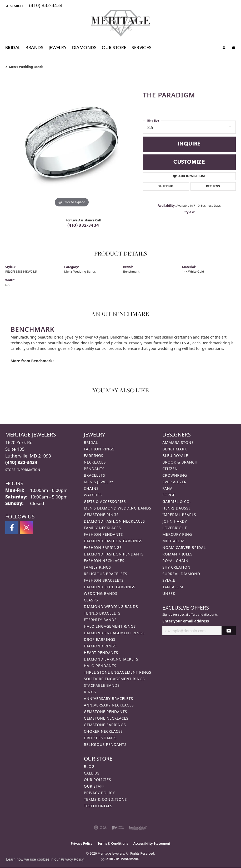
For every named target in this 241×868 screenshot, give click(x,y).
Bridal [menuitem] (91, 442)
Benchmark (131, 271)
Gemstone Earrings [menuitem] (105, 725)
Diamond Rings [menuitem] (100, 646)
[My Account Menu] (224, 49)
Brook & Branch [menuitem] (180, 462)
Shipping (166, 186)
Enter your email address (186, 621)
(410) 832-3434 (83, 226)
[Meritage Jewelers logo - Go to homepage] (121, 23)
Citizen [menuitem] (170, 469)
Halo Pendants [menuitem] (100, 666)
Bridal (13, 48)
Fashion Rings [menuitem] (99, 449)
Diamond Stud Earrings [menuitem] (110, 587)
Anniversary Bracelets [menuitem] (109, 698)
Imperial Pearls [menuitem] (179, 515)
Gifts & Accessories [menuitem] (105, 501)
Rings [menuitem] (90, 692)
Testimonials (98, 806)
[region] (71, 142)
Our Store (114, 48)
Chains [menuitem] (91, 488)
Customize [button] (189, 162)
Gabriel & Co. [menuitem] (176, 501)
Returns (213, 186)
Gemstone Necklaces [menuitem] (106, 718)
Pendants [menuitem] (94, 469)
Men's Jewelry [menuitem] (99, 482)
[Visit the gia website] (100, 828)
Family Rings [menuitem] (97, 567)
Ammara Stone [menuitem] (178, 442)
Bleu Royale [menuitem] (175, 456)
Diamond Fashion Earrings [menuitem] (113, 541)
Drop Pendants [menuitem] (100, 738)
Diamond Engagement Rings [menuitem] (114, 633)
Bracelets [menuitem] (95, 475)
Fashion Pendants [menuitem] (104, 534)
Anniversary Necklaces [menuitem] (109, 705)
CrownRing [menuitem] (175, 475)
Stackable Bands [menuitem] (102, 685)
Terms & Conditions (106, 799)
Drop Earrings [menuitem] (100, 639)
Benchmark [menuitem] (175, 449)
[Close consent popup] (102, 860)
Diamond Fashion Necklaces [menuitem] (114, 521)
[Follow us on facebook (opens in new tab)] (12, 528)
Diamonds (84, 48)
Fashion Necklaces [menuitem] (104, 561)
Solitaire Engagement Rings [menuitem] (114, 679)
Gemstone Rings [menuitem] (101, 515)
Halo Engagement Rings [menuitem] (110, 626)
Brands (34, 48)
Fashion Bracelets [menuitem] (104, 580)
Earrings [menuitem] (94, 456)
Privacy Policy (99, 793)
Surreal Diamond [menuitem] (181, 574)
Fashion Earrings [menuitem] (103, 547)
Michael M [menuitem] (173, 541)
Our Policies (98, 780)
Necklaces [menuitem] (95, 462)
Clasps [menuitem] (91, 600)
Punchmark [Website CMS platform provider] (130, 859)
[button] (14, 6)
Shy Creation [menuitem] (176, 567)
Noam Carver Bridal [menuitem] (184, 547)
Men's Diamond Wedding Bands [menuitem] (118, 508)
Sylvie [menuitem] (169, 580)
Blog (89, 766)
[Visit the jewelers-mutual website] (138, 828)
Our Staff (94, 786)
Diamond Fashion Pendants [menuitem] (114, 554)
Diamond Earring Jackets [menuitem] (111, 659)
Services (141, 48)
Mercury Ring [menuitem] (177, 534)
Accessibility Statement (152, 843)
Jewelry (58, 48)
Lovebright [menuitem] (175, 528)
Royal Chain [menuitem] (175, 561)
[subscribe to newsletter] (229, 631)
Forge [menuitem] (169, 495)
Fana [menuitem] (167, 488)
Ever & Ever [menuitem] (174, 482)
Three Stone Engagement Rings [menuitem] (118, 672)
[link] (45, 6)
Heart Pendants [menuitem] (101, 653)
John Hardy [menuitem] (175, 521)
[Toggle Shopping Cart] (234, 49)
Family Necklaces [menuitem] (102, 528)
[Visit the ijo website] (118, 828)
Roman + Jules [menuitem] (177, 554)
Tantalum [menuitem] (173, 587)
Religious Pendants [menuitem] (105, 744)
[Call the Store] (21, 462)
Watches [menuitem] (93, 495)
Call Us (92, 773)
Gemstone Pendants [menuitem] (106, 712)
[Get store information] (23, 470)
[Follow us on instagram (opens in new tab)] (26, 528)
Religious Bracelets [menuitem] (106, 574)
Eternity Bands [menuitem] (100, 620)
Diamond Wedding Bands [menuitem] (111, 607)
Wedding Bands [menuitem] (101, 593)
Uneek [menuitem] (169, 593)
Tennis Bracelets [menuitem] (102, 613)
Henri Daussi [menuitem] (176, 508)
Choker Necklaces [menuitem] (103, 731)
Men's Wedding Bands (26, 67)
